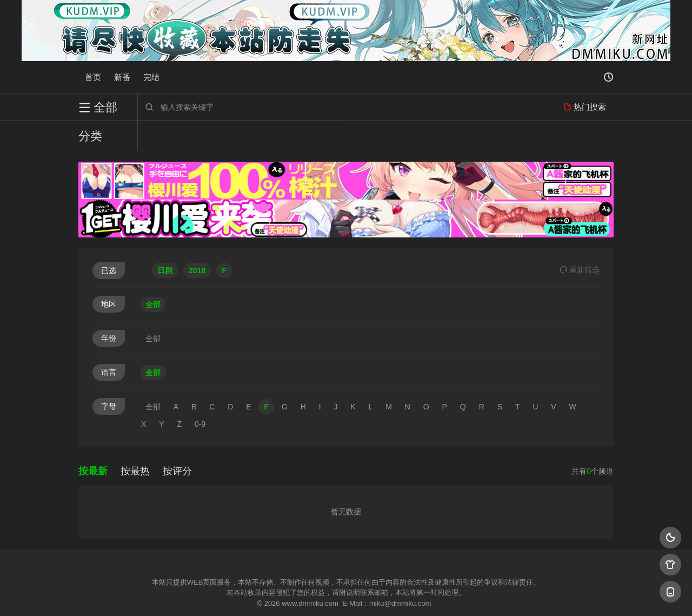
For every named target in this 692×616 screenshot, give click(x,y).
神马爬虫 (303, 594)
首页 (93, 77)
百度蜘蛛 (259, 594)
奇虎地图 (390, 594)
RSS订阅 (215, 594)
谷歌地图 (434, 594)
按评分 (177, 441)
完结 (151, 77)
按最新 (93, 441)
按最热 (135, 441)
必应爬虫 (477, 594)
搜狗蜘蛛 (346, 594)
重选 (580, 240)
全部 (153, 274)
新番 (122, 77)
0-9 (200, 394)
